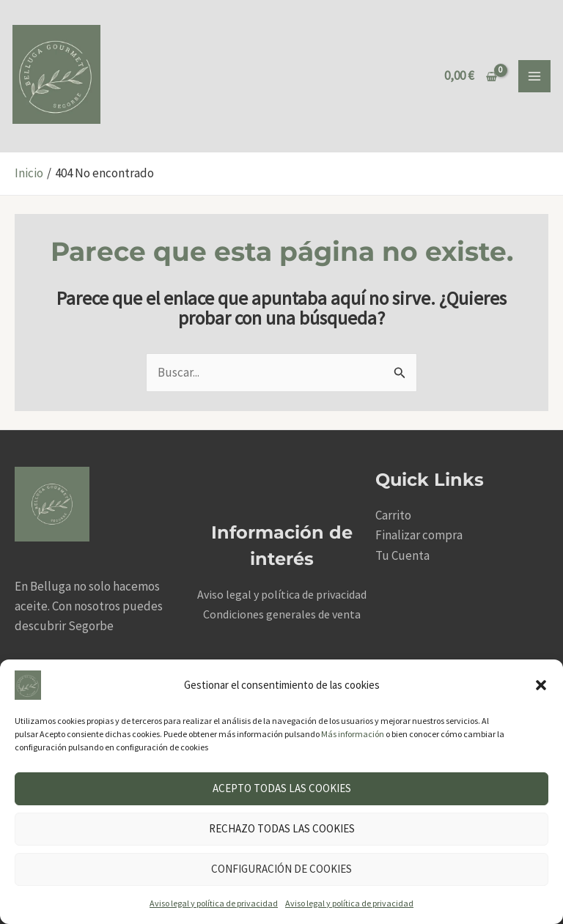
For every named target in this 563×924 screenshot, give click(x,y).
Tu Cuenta (402, 555)
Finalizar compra (419, 535)
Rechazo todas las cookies (282, 828)
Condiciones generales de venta (282, 614)
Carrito (393, 515)
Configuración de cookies (281, 869)
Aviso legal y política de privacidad (214, 903)
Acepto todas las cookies (282, 788)
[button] (541, 685)
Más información (353, 734)
